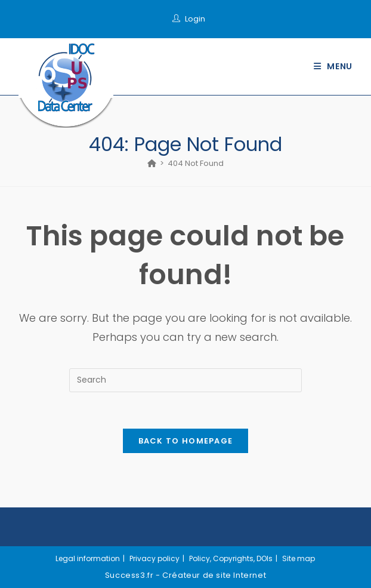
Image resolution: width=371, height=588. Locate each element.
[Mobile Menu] (333, 66)
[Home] (152, 163)
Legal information (88, 558)
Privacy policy (154, 558)
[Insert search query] (185, 380)
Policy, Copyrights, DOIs (231, 558)
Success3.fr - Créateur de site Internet (185, 575)
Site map (299, 558)
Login (195, 19)
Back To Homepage (186, 441)
